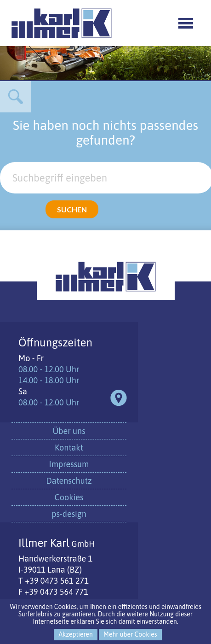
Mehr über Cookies (130, 634)
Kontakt (69, 448)
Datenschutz (69, 481)
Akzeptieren (75, 634)
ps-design (69, 514)
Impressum (69, 464)
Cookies (69, 497)
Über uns (69, 431)
